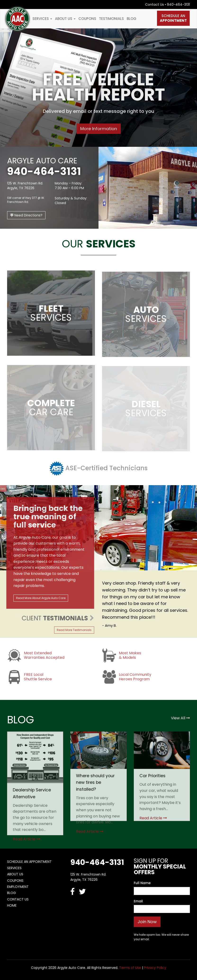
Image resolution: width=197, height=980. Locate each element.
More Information (99, 129)
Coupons (87, 19)
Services (42, 19)
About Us (65, 19)
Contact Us (154, 4)
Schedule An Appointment (29, 862)
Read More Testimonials (71, 630)
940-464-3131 (178, 4)
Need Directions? (26, 215)
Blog (132, 19)
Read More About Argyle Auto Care (38, 598)
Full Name (142, 883)
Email (138, 901)
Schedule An (173, 18)
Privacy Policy (155, 968)
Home (12, 905)
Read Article (27, 842)
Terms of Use (130, 968)
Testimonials (111, 19)
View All (180, 718)
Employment (18, 887)
